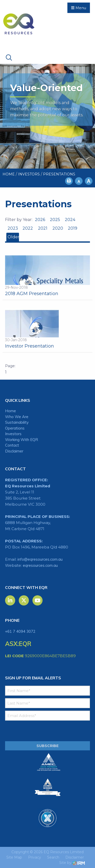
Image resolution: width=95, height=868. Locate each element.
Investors (13, 434)
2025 (55, 220)
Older (13, 237)
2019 (73, 228)
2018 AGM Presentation (32, 294)
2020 (58, 228)
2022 (28, 228)
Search (53, 857)
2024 (70, 220)
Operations (15, 428)
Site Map (14, 857)
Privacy (35, 857)
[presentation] (36, 731)
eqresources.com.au (40, 565)
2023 (13, 228)
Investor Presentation (30, 346)
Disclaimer (14, 451)
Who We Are (17, 417)
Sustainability (17, 422)
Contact (12, 445)
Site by (72, 863)
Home (11, 411)
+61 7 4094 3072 (20, 631)
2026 (40, 220)
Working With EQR (22, 440)
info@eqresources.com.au (40, 559)
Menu (79, 8)
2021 (43, 228)
